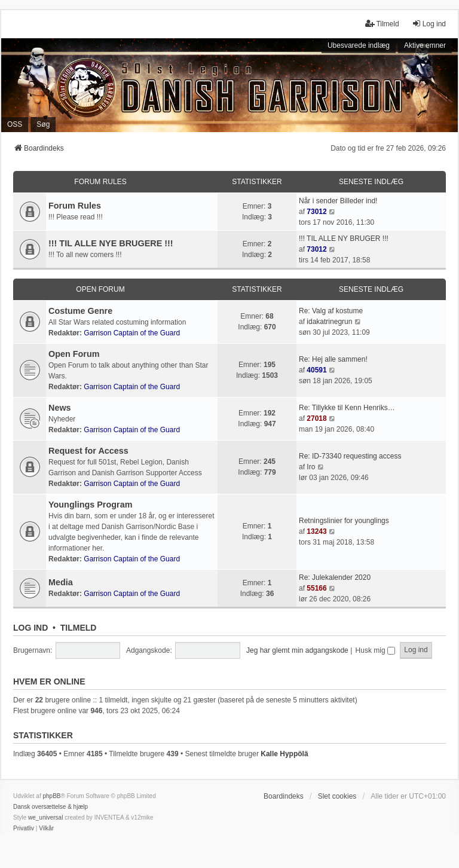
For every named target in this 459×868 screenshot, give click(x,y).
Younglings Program (90, 505)
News (60, 408)
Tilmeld (79, 628)
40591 (316, 370)
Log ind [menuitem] (429, 24)
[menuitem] (24, 829)
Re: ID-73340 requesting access (350, 456)
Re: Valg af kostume (331, 311)
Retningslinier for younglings (344, 521)
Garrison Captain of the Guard (132, 333)
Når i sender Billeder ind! (338, 201)
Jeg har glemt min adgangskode (297, 650)
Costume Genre (80, 311)
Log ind (30, 628)
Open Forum (100, 289)
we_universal (45, 817)
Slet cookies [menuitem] (337, 796)
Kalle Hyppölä (284, 754)
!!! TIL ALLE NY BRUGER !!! (344, 239)
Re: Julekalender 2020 (335, 577)
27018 (316, 418)
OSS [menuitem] (15, 124)
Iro (311, 467)
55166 (316, 588)
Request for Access (88, 451)
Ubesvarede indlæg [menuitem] (359, 45)
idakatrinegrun (329, 322)
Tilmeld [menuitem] (382, 24)
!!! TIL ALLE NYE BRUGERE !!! (111, 243)
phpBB (51, 796)
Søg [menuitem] (43, 124)
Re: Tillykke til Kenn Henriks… (347, 408)
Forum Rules (100, 182)
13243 (316, 531)
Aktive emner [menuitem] (425, 45)
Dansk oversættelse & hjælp (51, 807)
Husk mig (375, 650)
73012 (316, 212)
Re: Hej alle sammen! (333, 359)
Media (61, 582)
